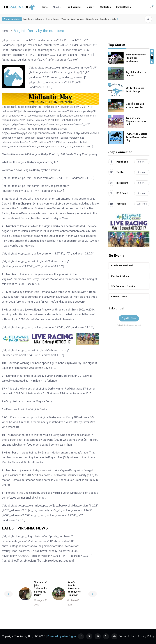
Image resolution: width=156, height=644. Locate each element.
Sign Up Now (129, 318)
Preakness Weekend (122, 266)
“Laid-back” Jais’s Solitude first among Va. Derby (41, 589)
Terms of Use (127, 636)
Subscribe (142, 204)
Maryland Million (120, 276)
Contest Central (124, 7)
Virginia (65, 19)
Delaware (39, 19)
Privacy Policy (146, 636)
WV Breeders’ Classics (123, 286)
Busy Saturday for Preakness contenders (136, 58)
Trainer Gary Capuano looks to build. (136, 121)
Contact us (105, 7)
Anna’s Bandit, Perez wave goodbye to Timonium (74, 589)
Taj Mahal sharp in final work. (136, 74)
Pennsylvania (53, 19)
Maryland (28, 19)
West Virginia (78, 19)
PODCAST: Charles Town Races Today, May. (136, 137)
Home (44, 7)
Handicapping (74, 7)
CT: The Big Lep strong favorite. (135, 105)
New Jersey (92, 19)
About (56, 7)
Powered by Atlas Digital (62, 636)
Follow (142, 162)
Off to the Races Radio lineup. (135, 90)
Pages (89, 7)
